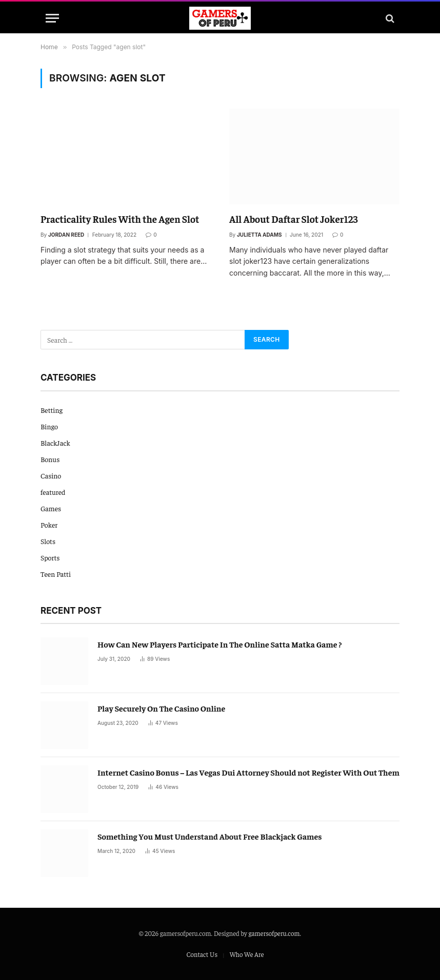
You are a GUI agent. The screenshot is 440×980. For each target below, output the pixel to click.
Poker (49, 525)
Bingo (49, 426)
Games (51, 508)
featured (53, 492)
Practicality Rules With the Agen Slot (120, 219)
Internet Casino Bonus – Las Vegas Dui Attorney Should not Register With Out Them (248, 772)
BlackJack (55, 443)
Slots (48, 541)
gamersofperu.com (274, 933)
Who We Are (247, 954)
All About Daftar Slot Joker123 (294, 219)
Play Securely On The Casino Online (161, 708)
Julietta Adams (259, 235)
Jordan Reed (66, 235)
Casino (51, 475)
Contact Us (202, 954)
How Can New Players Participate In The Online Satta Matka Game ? (219, 644)
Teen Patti (56, 574)
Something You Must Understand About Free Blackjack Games (210, 836)
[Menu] (52, 18)
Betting (52, 410)
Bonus (50, 459)
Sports (50, 557)
